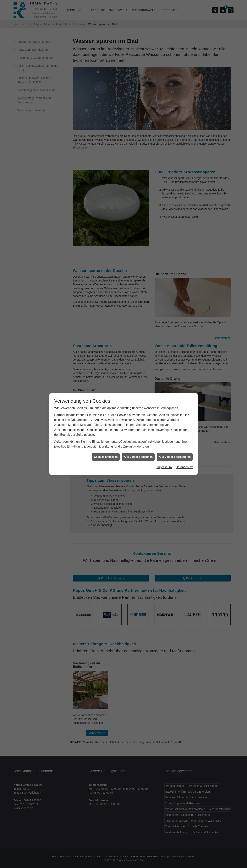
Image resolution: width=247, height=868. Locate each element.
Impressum (164, 466)
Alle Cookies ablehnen (138, 455)
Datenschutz (184, 466)
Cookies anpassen (106, 455)
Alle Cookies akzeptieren (175, 455)
